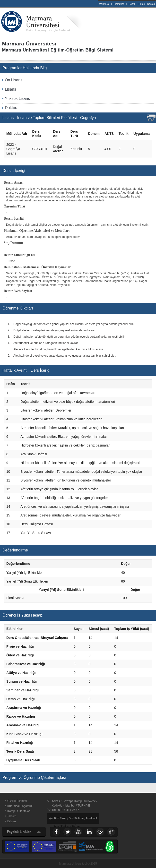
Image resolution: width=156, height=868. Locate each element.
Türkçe (141, 4)
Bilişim (12, 821)
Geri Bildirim (76, 818)
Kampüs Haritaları (19, 811)
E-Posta (131, 4)
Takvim (12, 816)
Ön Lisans (14, 80)
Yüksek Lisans (17, 99)
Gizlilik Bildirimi (17, 801)
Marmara (104, 4)
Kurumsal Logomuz (20, 806)
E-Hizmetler (118, 4)
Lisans (10, 89)
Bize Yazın (60, 818)
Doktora (12, 108)
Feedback (92, 818)
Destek (151, 4)
